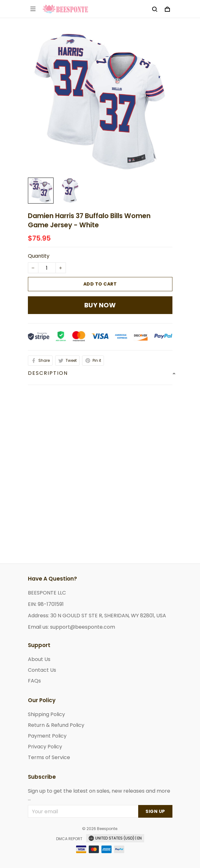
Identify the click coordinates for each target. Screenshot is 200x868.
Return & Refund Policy (56, 725)
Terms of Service (49, 757)
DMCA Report (69, 839)
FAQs (34, 681)
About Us (39, 659)
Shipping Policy (46, 714)
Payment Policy (47, 736)
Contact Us (42, 670)
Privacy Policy (45, 747)
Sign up (155, 811)
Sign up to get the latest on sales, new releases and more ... (99, 795)
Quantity (39, 256)
